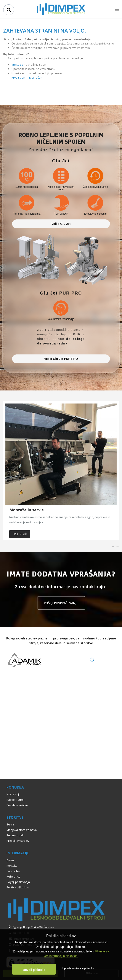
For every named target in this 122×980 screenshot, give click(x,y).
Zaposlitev (13, 871)
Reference (13, 876)
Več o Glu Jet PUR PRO (61, 359)
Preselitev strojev (18, 841)
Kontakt (12, 866)
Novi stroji (13, 794)
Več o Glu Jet (61, 224)
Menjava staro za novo (22, 830)
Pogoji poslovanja (18, 882)
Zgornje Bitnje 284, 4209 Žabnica (30, 927)
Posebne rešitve (17, 805)
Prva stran (18, 77)
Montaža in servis (26, 510)
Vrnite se (17, 64)
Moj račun (36, 77)
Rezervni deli (15, 835)
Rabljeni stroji (15, 800)
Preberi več (20, 534)
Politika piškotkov (18, 887)
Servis (11, 824)
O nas (10, 860)
